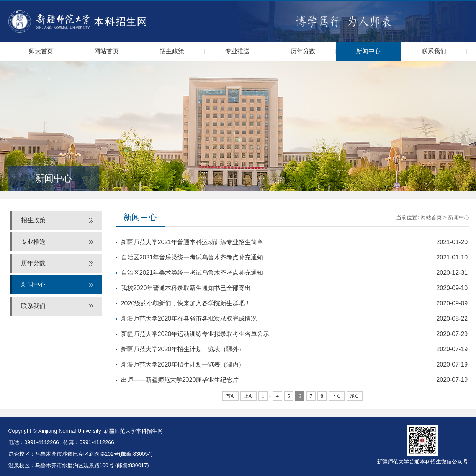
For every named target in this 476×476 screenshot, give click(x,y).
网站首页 (106, 51)
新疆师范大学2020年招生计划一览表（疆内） (183, 364)
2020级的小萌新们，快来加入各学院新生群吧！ (186, 303)
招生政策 (172, 51)
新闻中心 (368, 51)
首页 (231, 396)
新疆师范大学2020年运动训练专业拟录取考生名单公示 (195, 334)
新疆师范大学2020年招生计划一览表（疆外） (183, 349)
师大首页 (41, 51)
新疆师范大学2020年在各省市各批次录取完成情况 (189, 319)
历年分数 (303, 51)
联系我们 (434, 51)
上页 (249, 396)
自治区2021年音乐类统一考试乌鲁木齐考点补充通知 (192, 257)
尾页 (355, 396)
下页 (337, 396)
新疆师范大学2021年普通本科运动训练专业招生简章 (192, 242)
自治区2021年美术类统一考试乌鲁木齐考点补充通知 (192, 273)
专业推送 (237, 51)
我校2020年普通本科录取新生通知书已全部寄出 (186, 288)
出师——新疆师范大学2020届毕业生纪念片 (180, 380)
